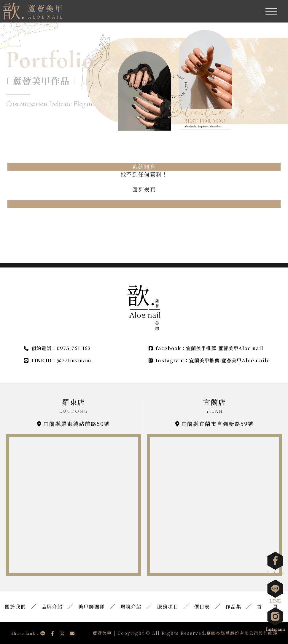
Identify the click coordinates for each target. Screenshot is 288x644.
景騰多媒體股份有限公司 (233, 633)
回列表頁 (144, 189)
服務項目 (168, 607)
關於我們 (15, 607)
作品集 (233, 607)
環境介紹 (131, 607)
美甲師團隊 (92, 607)
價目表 (202, 607)
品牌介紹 (52, 607)
